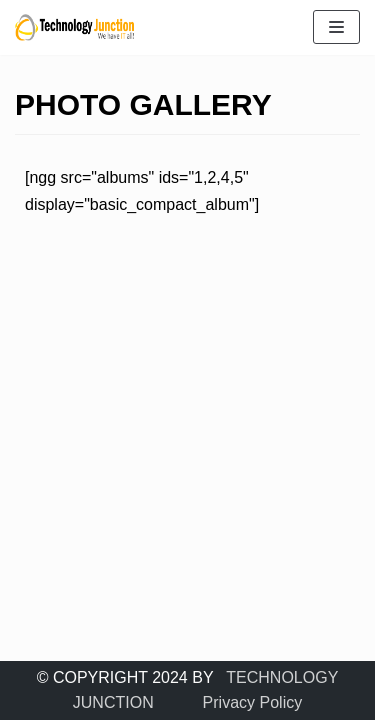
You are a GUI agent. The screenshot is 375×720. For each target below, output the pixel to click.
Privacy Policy (253, 702)
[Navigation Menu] (336, 27)
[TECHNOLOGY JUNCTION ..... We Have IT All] (75, 27)
